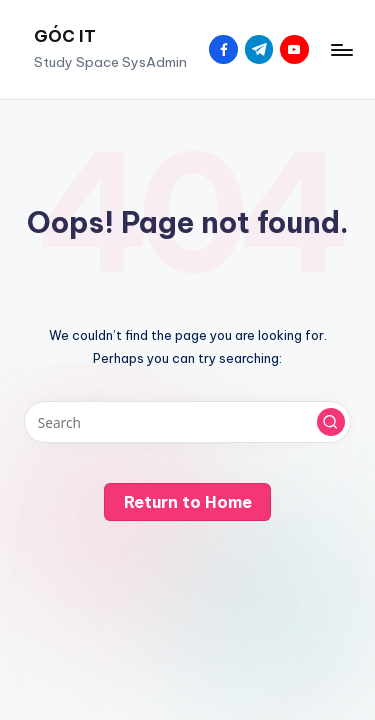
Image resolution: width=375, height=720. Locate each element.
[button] (331, 422)
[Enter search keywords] (187, 422)
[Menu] (341, 49)
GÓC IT (65, 36)
